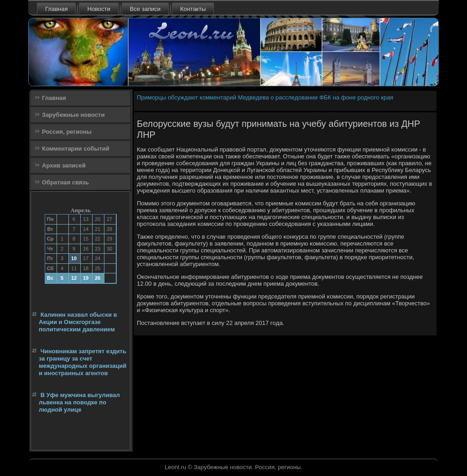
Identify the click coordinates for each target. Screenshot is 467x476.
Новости (99, 9)
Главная (56, 9)
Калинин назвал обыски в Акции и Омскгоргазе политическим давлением (78, 322)
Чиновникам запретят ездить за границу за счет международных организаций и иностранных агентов (83, 362)
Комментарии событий (76, 149)
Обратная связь (65, 182)
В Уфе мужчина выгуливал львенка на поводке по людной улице (79, 403)
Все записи (145, 9)
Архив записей (64, 165)
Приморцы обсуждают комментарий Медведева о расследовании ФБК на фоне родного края (265, 97)
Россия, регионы (67, 132)
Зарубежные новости (73, 115)
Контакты (193, 9)
